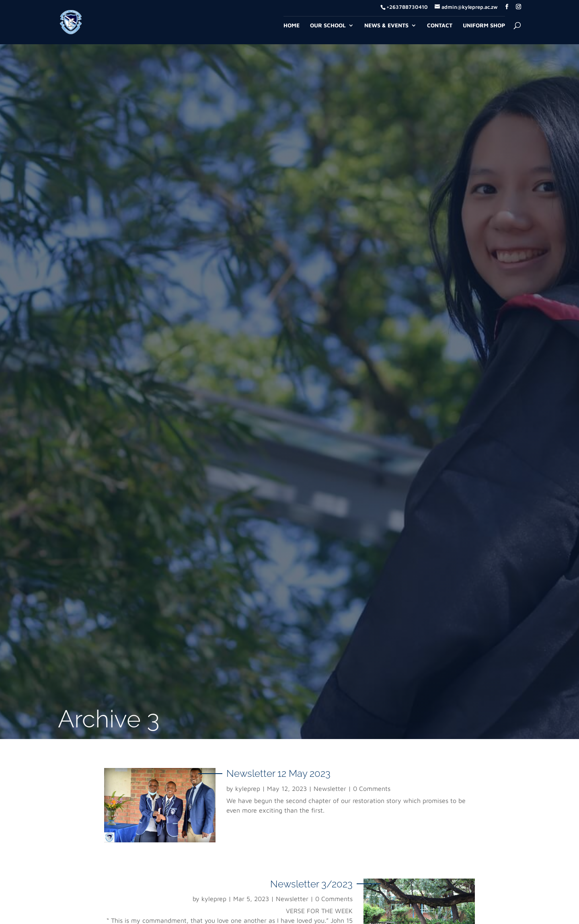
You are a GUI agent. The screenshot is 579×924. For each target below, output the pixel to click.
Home (292, 26)
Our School (328, 26)
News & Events (386, 26)
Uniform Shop (484, 26)
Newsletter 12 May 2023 (278, 773)
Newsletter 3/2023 (311, 884)
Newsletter (330, 788)
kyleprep (248, 788)
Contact (440, 26)
